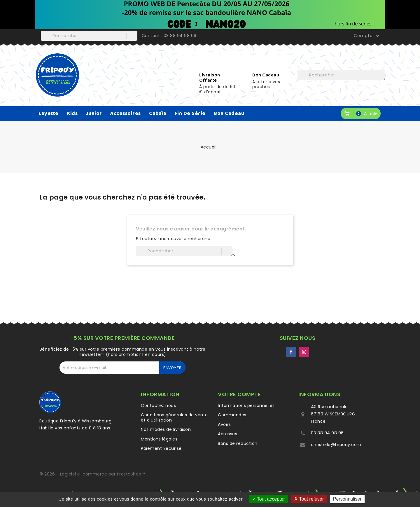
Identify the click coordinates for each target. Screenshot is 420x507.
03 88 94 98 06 (327, 433)
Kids (72, 113)
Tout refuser (309, 499)
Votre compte (239, 394)
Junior (94, 113)
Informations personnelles (246, 405)
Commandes (232, 415)
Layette (49, 113)
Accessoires (126, 113)
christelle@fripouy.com (336, 445)
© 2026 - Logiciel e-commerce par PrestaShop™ (92, 474)
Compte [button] (367, 36)
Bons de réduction (238, 443)
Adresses (228, 434)
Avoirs (224, 424)
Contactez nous (158, 405)
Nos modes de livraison (166, 429)
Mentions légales (159, 439)
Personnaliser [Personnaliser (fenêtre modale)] (347, 499)
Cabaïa (158, 113)
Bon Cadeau (229, 113)
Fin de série (190, 113)
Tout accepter (268, 499)
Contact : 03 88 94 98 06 (169, 36)
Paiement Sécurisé (161, 448)
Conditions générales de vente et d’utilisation (174, 417)
